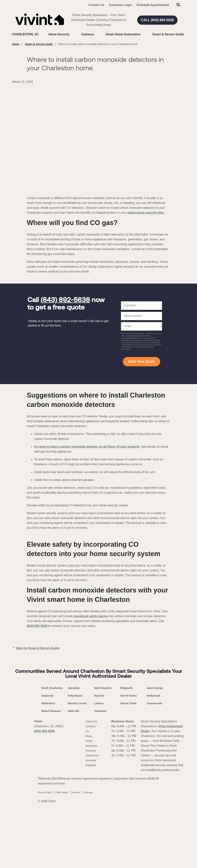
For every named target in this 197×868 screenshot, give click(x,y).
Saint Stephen (103, 752)
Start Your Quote (141, 361)
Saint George (155, 752)
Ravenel (99, 760)
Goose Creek (128, 768)
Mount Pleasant (51, 775)
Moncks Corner (77, 768)
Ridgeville (127, 752)
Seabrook (47, 760)
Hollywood (153, 760)
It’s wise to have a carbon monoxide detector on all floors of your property (87, 447)
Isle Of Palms (129, 760)
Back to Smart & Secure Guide (36, 648)
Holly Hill (73, 775)
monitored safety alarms (91, 616)
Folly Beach (75, 760)
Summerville (154, 768)
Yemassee (100, 775)
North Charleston (52, 752)
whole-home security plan (145, 213)
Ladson (99, 768)
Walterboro (48, 768)
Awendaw (74, 752)
